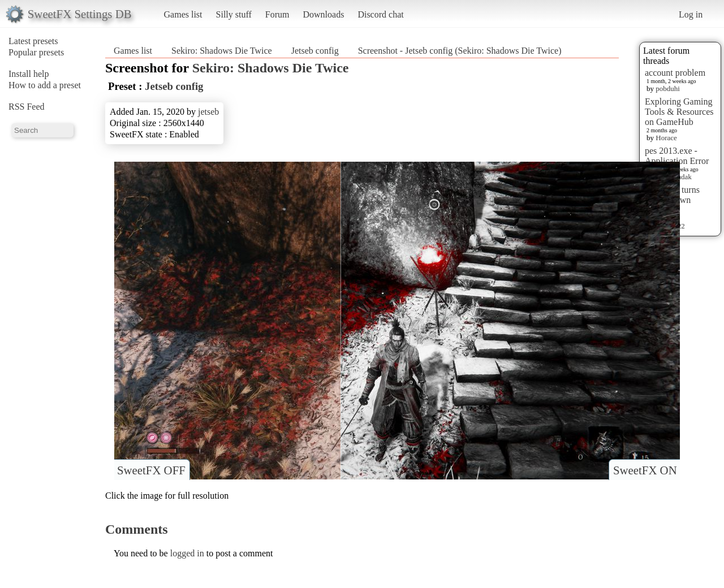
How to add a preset (45, 85)
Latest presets (33, 41)
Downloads (323, 14)
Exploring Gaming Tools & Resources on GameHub (679, 112)
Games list (183, 14)
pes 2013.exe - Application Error (677, 156)
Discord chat (380, 14)
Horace (666, 138)
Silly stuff (234, 14)
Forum (277, 14)
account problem (675, 73)
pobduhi (668, 88)
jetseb (208, 112)
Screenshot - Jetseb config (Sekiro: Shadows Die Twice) (460, 51)
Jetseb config (315, 51)
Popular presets (36, 52)
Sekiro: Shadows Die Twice (222, 51)
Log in (691, 14)
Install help (29, 74)
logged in (187, 553)
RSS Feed (27, 107)
